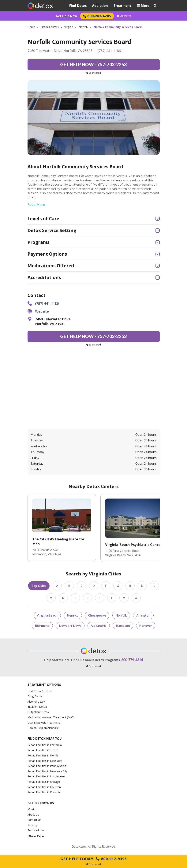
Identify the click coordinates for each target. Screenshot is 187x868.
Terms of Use (36, 830)
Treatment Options (44, 685)
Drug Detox (35, 696)
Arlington (143, 615)
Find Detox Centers (39, 691)
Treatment (122, 6)
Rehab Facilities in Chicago (44, 782)
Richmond (42, 626)
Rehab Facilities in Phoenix (44, 792)
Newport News (70, 626)
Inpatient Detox (37, 707)
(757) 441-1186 (109, 51)
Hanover (146, 626)
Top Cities (39, 586)
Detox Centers (50, 27)
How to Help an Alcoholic (43, 728)
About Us (33, 815)
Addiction (100, 6)
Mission (32, 809)
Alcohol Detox (36, 702)
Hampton (123, 626)
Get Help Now (66, 16)
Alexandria (99, 626)
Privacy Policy (36, 836)
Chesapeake (97, 615)
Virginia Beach (47, 615)
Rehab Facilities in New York (45, 761)
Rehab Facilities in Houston (44, 787)
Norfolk (83, 27)
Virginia (69, 27)
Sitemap (33, 825)
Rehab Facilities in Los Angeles (46, 776)
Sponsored (124, 16)
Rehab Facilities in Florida (43, 755)
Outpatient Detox (38, 712)
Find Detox (78, 6)
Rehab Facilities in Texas (43, 750)
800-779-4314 (132, 660)
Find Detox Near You (45, 739)
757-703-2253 (93, 64)
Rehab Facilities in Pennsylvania (47, 766)
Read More (36, 204)
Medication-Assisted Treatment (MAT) (51, 717)
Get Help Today (94, 859)
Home (31, 27)
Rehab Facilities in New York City (47, 771)
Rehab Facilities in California (45, 745)
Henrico (73, 615)
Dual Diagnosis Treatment (44, 722)
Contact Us (34, 820)
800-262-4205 (97, 16)
